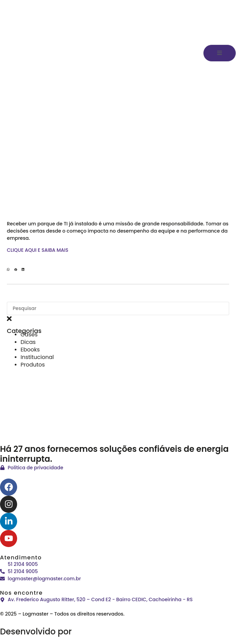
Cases (29, 335)
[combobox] (118, 308)
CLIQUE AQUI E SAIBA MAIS (38, 250)
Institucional (37, 357)
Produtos (33, 365)
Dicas (28, 342)
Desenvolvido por (59, 631)
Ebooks (30, 350)
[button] (8, 270)
